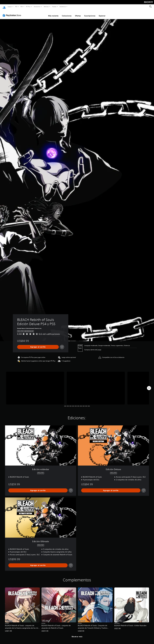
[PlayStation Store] (12, 13)
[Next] (149, 386)
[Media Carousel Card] (35, 386)
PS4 (22, 7)
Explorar (102, 14)
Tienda (54, 7)
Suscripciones (90, 14)
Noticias (46, 7)
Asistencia (63, 7)
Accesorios (37, 7)
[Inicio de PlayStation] (4, 7)
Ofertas (78, 14)
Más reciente (53, 14)
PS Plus (28, 7)
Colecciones (67, 14)
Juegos (10, 7)
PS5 (16, 7)
